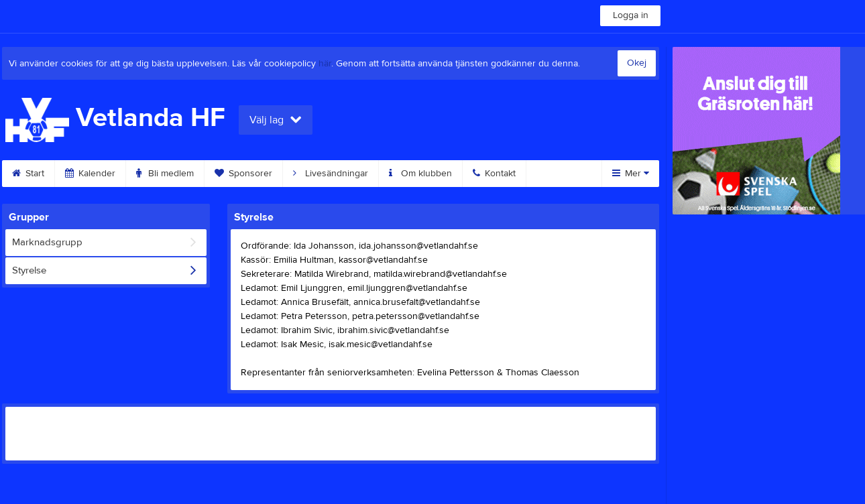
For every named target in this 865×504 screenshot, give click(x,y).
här (325, 64)
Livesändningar (331, 174)
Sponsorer (243, 174)
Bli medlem (165, 174)
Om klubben (420, 174)
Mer (631, 174)
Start (28, 174)
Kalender (90, 174)
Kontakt (494, 174)
